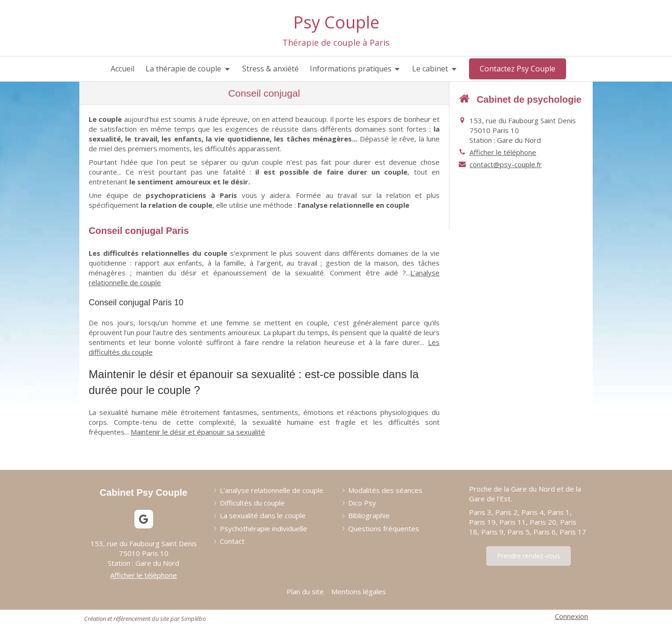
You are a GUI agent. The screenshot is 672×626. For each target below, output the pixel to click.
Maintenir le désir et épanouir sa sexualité (198, 432)
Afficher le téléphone (503, 152)
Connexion (571, 616)
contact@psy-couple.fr (506, 164)
